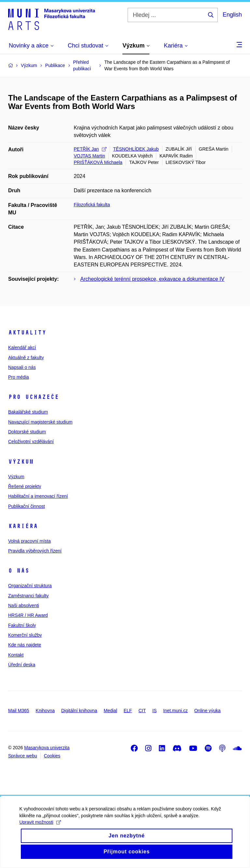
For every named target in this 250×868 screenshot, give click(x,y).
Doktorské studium (27, 432)
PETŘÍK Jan (90, 149)
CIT (142, 711)
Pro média (19, 377)
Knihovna (45, 711)
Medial (111, 711)
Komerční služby (25, 635)
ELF (128, 711)
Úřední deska (22, 665)
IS (154, 711)
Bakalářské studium (28, 412)
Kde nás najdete (25, 645)
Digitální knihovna (79, 711)
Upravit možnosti (40, 830)
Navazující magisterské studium (40, 422)
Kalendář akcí (22, 347)
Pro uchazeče (34, 397)
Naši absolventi (24, 605)
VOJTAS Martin (90, 156)
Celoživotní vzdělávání (31, 441)
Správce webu (23, 756)
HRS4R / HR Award (28, 615)
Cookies (52, 756)
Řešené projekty (25, 486)
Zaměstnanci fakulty (28, 596)
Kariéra (23, 526)
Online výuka (208, 711)
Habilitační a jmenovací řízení (38, 496)
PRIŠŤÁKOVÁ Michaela (98, 162)
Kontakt (16, 655)
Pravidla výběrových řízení (35, 551)
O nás (19, 571)
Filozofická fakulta (92, 205)
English (232, 15)
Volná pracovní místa (29, 541)
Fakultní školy (22, 625)
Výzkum (21, 462)
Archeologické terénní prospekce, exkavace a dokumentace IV (153, 279)
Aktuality (27, 332)
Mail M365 (19, 711)
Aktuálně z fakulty (26, 358)
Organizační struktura (30, 586)
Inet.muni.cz (175, 711)
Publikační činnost (27, 506)
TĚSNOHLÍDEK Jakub (136, 149)
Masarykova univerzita (47, 748)
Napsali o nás (22, 367)
